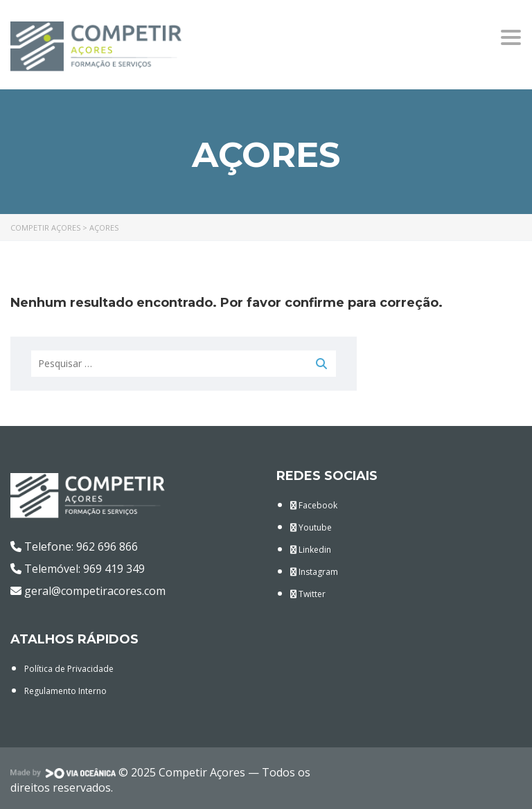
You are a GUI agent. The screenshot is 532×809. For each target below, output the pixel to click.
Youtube (311, 527)
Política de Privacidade (69, 669)
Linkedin (311, 550)
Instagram (314, 572)
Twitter (308, 594)
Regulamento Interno (65, 691)
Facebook (314, 505)
